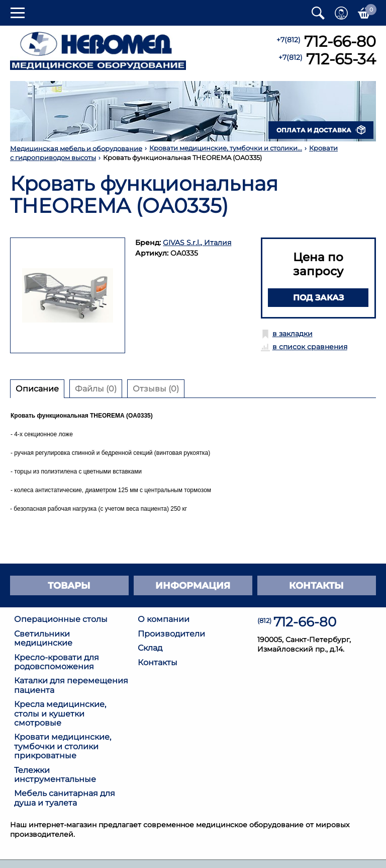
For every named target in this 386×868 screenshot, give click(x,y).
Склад (150, 648)
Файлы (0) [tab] (96, 388)
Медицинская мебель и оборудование (76, 148)
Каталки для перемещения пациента (71, 685)
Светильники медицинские (43, 638)
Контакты (158, 662)
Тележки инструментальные (55, 775)
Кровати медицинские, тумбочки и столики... (226, 148)
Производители (171, 634)
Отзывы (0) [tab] (156, 388)
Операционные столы (61, 619)
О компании (164, 619)
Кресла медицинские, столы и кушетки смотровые (60, 714)
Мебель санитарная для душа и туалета (65, 798)
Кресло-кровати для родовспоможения (57, 662)
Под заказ (318, 297)
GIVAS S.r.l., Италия (197, 243)
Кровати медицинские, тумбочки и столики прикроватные (63, 746)
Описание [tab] (37, 388)
